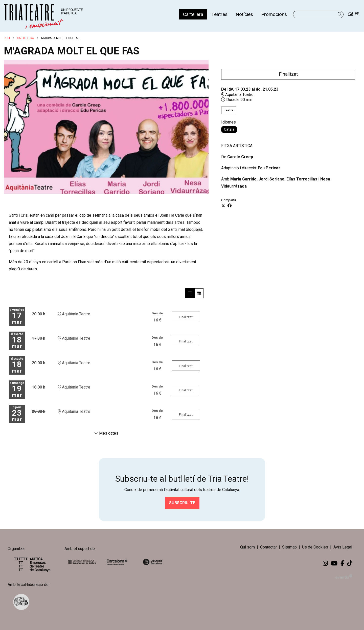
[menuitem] (193, 14)
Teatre (229, 110)
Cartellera (26, 38)
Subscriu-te (182, 503)
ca (351, 14)
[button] (341, 14)
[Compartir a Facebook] (230, 206)
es (357, 14)
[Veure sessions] (190, 293)
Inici (7, 38)
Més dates (106, 433)
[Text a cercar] (318, 14)
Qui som (247, 547)
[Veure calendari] (199, 293)
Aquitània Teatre (237, 95)
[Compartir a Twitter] (223, 206)
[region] (106, 127)
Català (229, 129)
